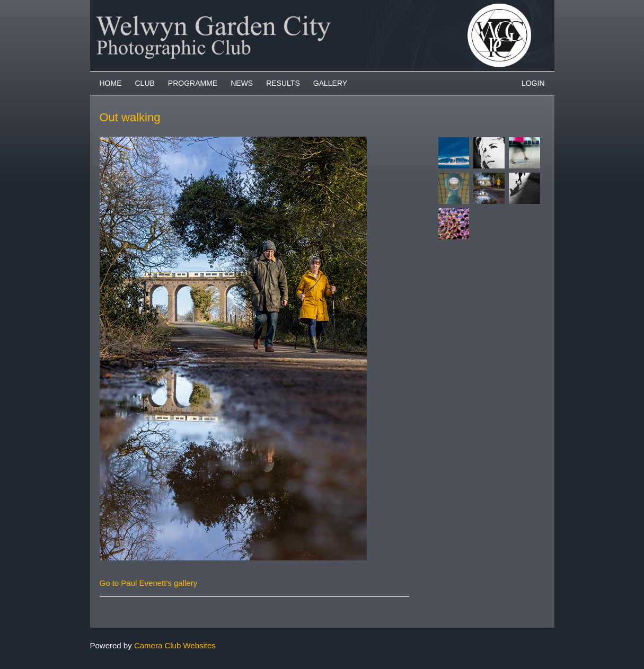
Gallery (330, 83)
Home (111, 83)
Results (283, 83)
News (242, 83)
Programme (193, 83)
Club (145, 83)
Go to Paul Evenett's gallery (149, 583)
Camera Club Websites (175, 645)
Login (533, 83)
